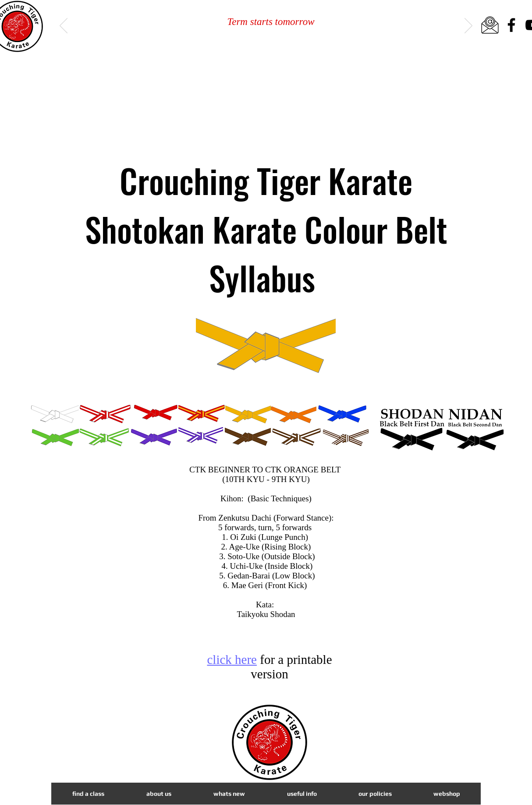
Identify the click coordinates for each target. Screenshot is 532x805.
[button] (229, 794)
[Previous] (64, 26)
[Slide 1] (256, 39)
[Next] (468, 26)
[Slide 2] (267, 39)
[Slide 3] (277, 39)
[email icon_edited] (490, 25)
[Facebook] (511, 25)
